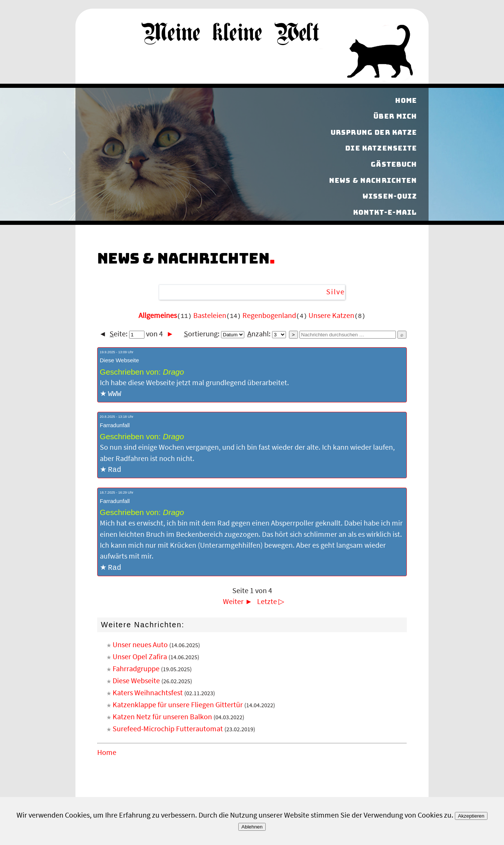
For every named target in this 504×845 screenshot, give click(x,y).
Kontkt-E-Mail (385, 212)
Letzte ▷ (271, 603)
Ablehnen (252, 827)
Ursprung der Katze (374, 132)
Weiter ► (238, 603)
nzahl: (267, 334)
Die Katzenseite (381, 148)
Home (406, 100)
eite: (127, 334)
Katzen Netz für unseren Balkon (162, 718)
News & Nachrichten (373, 180)
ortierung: (214, 334)
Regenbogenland (269, 316)
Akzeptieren (471, 816)
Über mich (395, 116)
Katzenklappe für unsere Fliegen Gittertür (178, 706)
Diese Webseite (136, 682)
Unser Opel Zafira (140, 658)
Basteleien (210, 316)
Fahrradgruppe (136, 670)
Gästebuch (394, 164)
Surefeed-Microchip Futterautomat (168, 730)
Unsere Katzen (331, 316)
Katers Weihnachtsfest (148, 694)
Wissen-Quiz (390, 196)
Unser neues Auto (140, 646)
